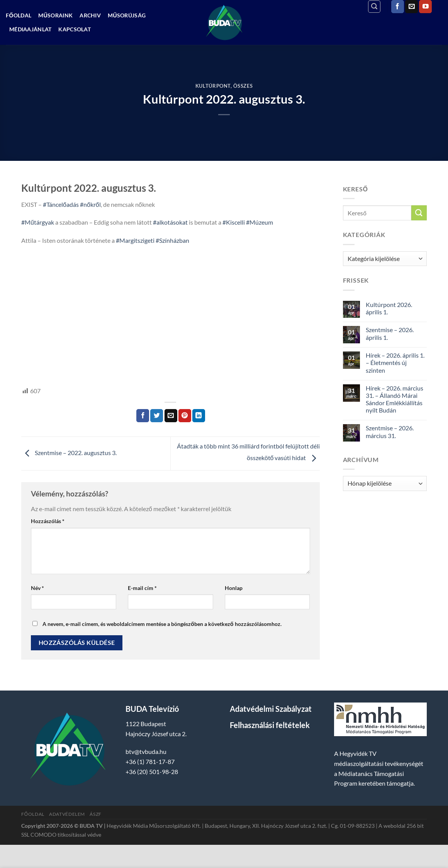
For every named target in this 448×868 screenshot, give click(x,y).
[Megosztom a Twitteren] (157, 416)
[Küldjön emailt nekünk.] (412, 7)
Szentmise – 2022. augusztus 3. (69, 453)
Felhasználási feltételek (270, 725)
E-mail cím (142, 588)
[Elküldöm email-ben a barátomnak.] (171, 416)
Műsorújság (127, 15)
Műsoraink (55, 15)
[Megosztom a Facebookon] (143, 416)
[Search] (374, 7)
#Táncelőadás (61, 204)
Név (37, 588)
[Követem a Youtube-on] (425, 7)
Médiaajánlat (30, 29)
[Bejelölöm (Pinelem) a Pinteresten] (185, 416)
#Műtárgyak (38, 222)
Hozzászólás (48, 521)
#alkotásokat (170, 222)
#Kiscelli (234, 222)
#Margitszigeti (135, 240)
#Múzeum (260, 222)
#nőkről (90, 204)
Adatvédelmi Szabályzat (271, 709)
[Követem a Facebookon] (398, 7)
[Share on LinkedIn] (199, 416)
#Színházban (172, 240)
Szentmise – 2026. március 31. (390, 431)
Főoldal (19, 15)
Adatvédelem (67, 814)
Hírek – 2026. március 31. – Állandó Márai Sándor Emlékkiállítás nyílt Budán (395, 399)
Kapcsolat (75, 29)
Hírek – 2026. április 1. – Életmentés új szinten (395, 362)
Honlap (234, 588)
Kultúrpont (213, 86)
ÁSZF (95, 814)
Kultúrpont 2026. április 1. (389, 308)
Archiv (90, 15)
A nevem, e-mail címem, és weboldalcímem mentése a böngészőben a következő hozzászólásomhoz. (162, 624)
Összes (243, 86)
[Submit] (419, 213)
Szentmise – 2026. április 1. (390, 333)
